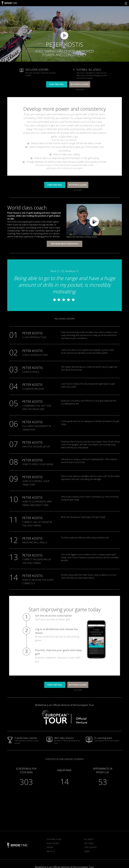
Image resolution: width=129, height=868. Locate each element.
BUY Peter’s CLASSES (80, 84)
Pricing (50, 847)
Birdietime (9, 3)
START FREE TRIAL (57, 84)
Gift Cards (89, 843)
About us (51, 851)
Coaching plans (54, 839)
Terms (87, 851)
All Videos (89, 839)
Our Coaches (90, 847)
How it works (53, 843)
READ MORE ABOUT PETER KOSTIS (65, 244)
